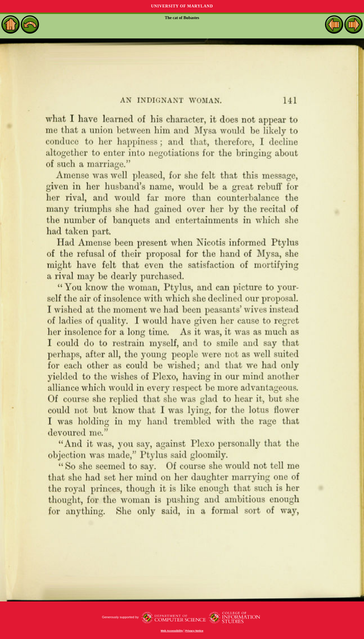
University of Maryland (182, 6)
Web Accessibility (172, 631)
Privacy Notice (194, 631)
